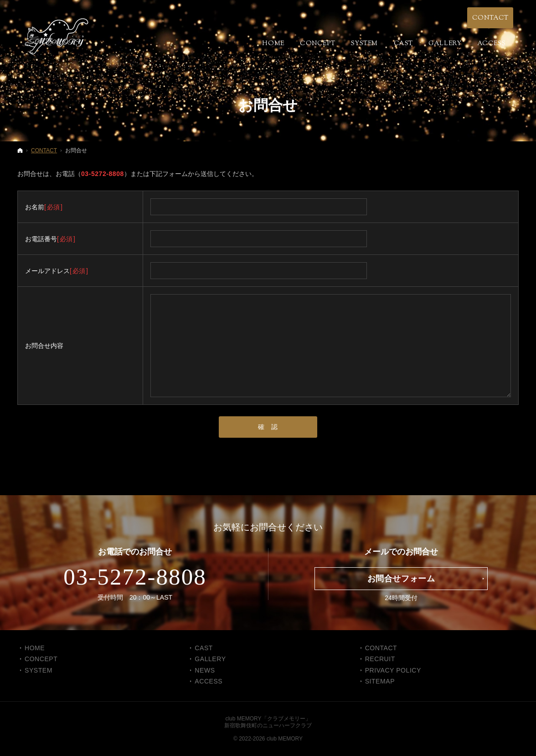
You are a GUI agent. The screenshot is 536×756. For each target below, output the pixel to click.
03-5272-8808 (103, 174)
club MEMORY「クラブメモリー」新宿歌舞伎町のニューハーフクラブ (268, 722)
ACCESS (209, 681)
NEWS (205, 670)
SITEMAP (380, 681)
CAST (204, 648)
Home (35, 648)
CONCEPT (41, 659)
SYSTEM (39, 670)
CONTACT (381, 648)
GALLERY (210, 659)
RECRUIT (380, 659)
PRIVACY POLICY (393, 670)
